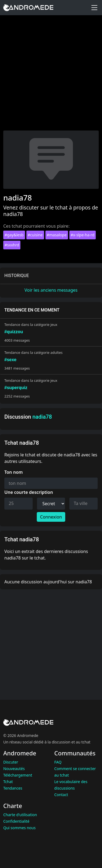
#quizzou (14, 332)
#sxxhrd (12, 245)
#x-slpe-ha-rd (83, 235)
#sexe (10, 360)
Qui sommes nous (19, 828)
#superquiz (16, 388)
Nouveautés (14, 769)
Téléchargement (18, 775)
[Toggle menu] (94, 8)
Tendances (13, 788)
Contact (61, 795)
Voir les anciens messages (51, 290)
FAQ (58, 762)
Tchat (8, 782)
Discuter (11, 762)
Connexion (51, 517)
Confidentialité (16, 821)
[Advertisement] (51, 77)
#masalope (57, 235)
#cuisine (35, 235)
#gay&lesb (14, 235)
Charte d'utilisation (20, 815)
